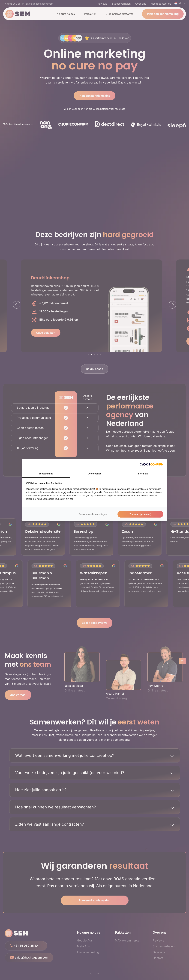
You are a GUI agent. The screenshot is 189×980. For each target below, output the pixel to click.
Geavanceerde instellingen (93, 514)
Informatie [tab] (143, 474)
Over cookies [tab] (95, 474)
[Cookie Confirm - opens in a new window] (152, 464)
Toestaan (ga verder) (140, 514)
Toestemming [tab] (46, 474)
